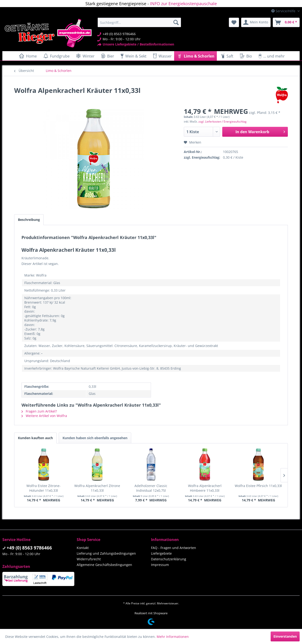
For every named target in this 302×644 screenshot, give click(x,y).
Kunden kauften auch (35, 438)
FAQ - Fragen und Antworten (174, 548)
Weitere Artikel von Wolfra (44, 416)
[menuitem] (139, 22)
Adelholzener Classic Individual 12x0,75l (151, 488)
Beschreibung (29, 220)
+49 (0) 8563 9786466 (29, 548)
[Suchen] (176, 22)
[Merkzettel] (234, 22)
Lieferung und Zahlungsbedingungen (106, 553)
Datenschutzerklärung (169, 559)
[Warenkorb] (286, 22)
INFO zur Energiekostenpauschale (183, 4)
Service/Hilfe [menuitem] (284, 11)
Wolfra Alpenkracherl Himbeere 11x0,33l (205, 488)
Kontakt (83, 548)
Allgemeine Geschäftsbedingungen (104, 565)
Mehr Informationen (173, 637)
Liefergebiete (161, 553)
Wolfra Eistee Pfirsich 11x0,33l (258, 486)
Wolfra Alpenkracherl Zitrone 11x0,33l (97, 488)
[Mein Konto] (256, 22)
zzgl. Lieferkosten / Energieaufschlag (222, 122)
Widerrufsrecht (89, 559)
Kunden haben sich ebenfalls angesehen (95, 438)
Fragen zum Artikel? (39, 411)
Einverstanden (285, 636)
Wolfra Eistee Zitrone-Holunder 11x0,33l (44, 488)
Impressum (160, 565)
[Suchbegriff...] (139, 22)
